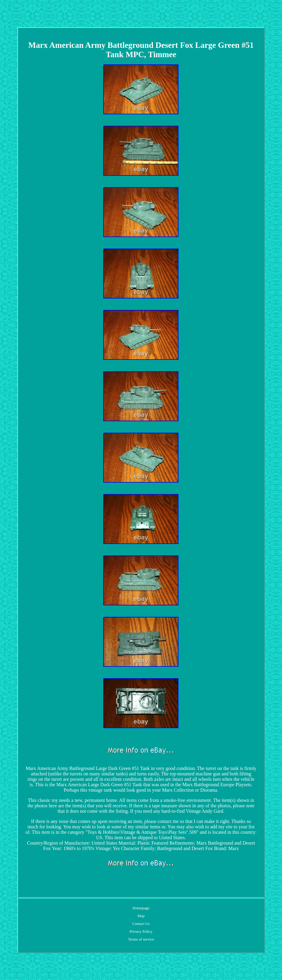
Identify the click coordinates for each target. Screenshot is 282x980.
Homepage (141, 908)
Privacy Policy (141, 931)
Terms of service (141, 939)
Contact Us (141, 924)
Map (141, 916)
